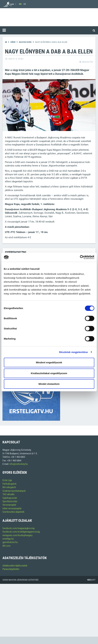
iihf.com (6, 546)
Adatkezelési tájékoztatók (15, 566)
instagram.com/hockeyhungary (17, 535)
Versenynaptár (9, 505)
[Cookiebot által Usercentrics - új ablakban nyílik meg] (80, 257)
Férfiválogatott (9, 484)
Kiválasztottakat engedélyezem (49, 373)
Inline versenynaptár (12, 508)
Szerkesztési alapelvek (13, 512)
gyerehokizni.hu (10, 542)
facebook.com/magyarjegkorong (18, 528)
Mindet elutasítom (49, 384)
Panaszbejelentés (11, 569)
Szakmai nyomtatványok (14, 491)
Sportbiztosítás (10, 501)
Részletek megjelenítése (74, 352)
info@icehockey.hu (19, 464)
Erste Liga (7, 480)
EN (25, 4)
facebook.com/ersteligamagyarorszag (21, 532)
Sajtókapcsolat (10, 498)
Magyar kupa (25, 42)
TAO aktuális (8, 494)
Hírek (13, 42)
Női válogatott (9, 487)
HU (20, 4)
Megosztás (86, 62)
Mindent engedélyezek (49, 362)
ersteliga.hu (8, 539)
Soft (91, 580)
